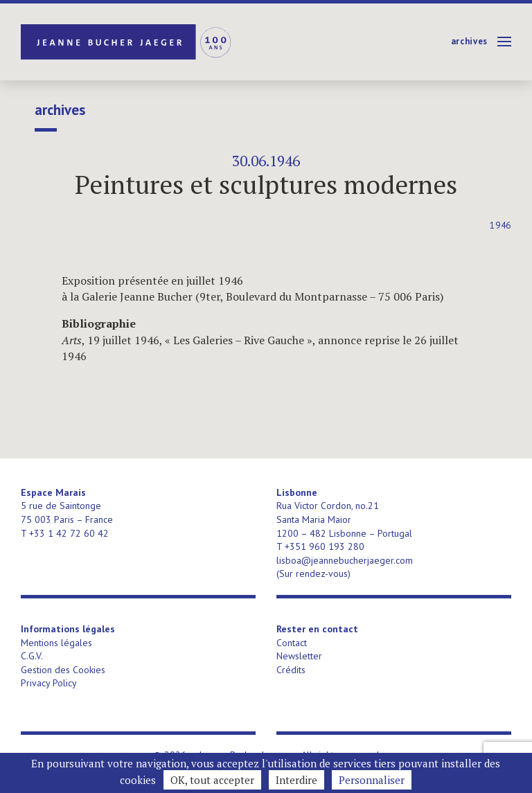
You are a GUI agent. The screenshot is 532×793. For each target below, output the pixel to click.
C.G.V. (32, 656)
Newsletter (299, 656)
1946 (500, 225)
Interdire (296, 780)
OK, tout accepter (212, 780)
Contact (292, 643)
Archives (469, 41)
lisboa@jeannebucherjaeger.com (345, 560)
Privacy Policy (49, 683)
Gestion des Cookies (63, 670)
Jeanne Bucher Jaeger (127, 42)
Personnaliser (372, 780)
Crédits (291, 670)
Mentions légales (56, 643)
